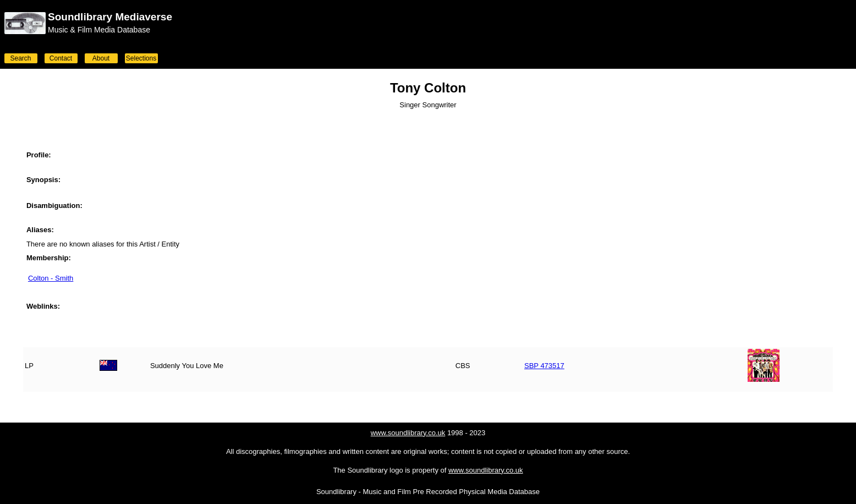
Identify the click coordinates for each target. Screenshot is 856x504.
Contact (61, 58)
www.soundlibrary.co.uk (408, 433)
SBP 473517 (544, 366)
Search (20, 58)
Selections (141, 58)
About (101, 58)
